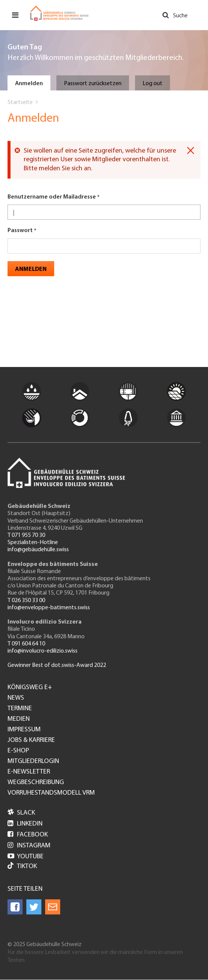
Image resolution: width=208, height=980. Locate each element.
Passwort (20, 231)
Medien (19, 719)
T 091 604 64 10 (26, 644)
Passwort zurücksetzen (93, 84)
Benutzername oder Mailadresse (52, 197)
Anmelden (29, 84)
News (16, 698)
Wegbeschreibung (36, 783)
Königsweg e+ (30, 688)
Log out (153, 84)
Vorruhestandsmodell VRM (51, 793)
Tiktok (22, 866)
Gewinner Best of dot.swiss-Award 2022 (57, 665)
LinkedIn (25, 824)
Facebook (28, 835)
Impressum (24, 730)
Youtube (26, 857)
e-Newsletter (29, 772)
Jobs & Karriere (31, 740)
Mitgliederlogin (33, 761)
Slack (21, 813)
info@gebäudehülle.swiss (38, 550)
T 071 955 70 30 (26, 535)
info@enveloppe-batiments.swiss (49, 608)
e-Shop (18, 751)
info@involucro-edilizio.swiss (43, 651)
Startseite (20, 102)
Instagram (29, 846)
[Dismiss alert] (191, 151)
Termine (20, 709)
